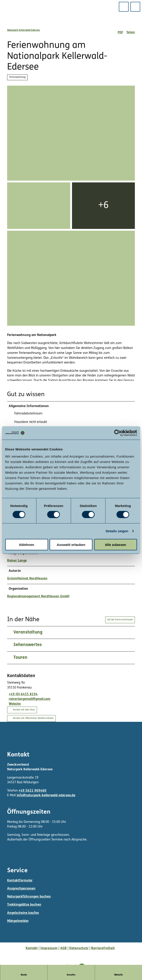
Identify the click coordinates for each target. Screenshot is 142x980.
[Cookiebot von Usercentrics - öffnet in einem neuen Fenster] (117, 433)
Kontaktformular (20, 881)
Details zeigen (117, 531)
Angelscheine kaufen (23, 913)
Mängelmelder (18, 922)
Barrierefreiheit (103, 949)
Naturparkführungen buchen (29, 897)
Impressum (49, 949)
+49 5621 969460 (32, 791)
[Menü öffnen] (124, 7)
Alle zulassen (115, 544)
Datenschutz (79, 949)
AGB (63, 949)
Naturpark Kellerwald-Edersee (24, 30)
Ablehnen (27, 544)
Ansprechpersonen (21, 889)
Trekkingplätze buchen (24, 905)
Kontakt (32, 949)
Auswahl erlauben (71, 544)
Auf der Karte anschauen (120, 620)
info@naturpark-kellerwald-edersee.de (46, 796)
